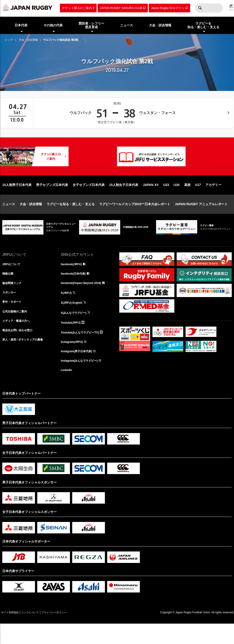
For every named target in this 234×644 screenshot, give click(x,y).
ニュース (9, 219)
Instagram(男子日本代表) (79, 370)
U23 (166, 199)
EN (231, 10)
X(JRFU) (67, 309)
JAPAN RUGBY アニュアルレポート (201, 219)
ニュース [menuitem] (127, 25)
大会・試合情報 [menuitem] (160, 25)
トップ (9, 40)
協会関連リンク (13, 299)
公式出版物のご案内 (17, 330)
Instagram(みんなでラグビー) (82, 380)
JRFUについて (13, 279)
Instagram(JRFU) (74, 360)
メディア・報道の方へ (18, 340)
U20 (177, 199)
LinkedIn (67, 390)
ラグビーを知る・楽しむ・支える (71, 219)
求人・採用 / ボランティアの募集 (26, 360)
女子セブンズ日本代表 (89, 199)
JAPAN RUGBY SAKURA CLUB (121, 8)
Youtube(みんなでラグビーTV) (83, 350)
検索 (200, 8)
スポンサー (10, 309)
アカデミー (213, 199)
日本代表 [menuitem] (21, 25)
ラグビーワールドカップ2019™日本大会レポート (135, 219)
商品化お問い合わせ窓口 (20, 350)
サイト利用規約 (13, 633)
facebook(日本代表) (75, 289)
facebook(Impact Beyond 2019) (84, 299)
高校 (187, 199)
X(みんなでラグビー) (76, 330)
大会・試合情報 (28, 40)
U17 (198, 199)
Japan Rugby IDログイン (168, 8)
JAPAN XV (151, 199)
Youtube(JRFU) (72, 340)
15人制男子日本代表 (17, 199)
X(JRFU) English (73, 319)
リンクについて (39, 633)
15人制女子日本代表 (124, 199)
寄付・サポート (13, 319)
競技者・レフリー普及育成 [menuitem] (91, 25)
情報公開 (9, 289)
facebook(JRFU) (73, 279)
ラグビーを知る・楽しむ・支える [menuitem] (203, 25)
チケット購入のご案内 (77, 8)
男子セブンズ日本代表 (52, 199)
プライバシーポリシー (70, 633)
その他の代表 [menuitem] (53, 25)
